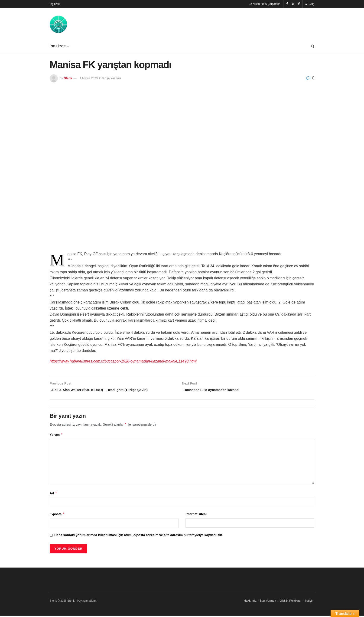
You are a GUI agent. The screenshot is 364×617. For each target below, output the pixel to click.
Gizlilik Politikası (291, 602)
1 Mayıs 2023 (89, 78)
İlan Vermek (268, 602)
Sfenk (68, 78)
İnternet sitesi (196, 515)
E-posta (57, 515)
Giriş (310, 4)
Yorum (56, 436)
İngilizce (55, 4)
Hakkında (250, 602)
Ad (53, 494)
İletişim (310, 602)
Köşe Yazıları (112, 78)
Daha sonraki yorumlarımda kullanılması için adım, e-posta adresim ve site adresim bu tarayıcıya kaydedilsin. (139, 536)
